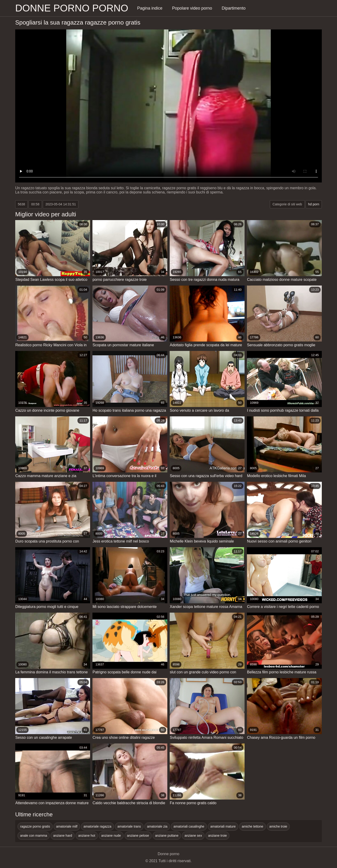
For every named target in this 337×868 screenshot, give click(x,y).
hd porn (314, 204)
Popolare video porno (192, 8)
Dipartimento (234, 8)
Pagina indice (150, 8)
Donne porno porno (72, 8)
